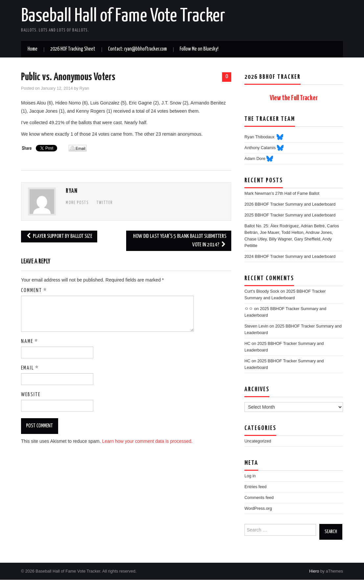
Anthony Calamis (261, 148)
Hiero (314, 571)
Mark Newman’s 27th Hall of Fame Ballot (282, 193)
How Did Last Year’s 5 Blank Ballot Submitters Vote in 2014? (180, 241)
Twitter (105, 203)
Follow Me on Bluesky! (199, 49)
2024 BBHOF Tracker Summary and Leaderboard (290, 257)
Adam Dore (255, 159)
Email (30, 368)
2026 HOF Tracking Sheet (73, 49)
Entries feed (255, 487)
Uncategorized (258, 441)
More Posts (77, 203)
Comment (34, 291)
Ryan (84, 88)
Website (31, 395)
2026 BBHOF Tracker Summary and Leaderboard (290, 204)
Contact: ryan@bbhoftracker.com (137, 49)
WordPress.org (258, 509)
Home (33, 49)
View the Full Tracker (294, 98)
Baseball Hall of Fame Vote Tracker (123, 16)
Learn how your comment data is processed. (147, 441)
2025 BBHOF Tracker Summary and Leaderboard (290, 215)
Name (30, 341)
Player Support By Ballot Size (59, 236)
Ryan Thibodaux (261, 137)
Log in (250, 476)
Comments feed (259, 498)
